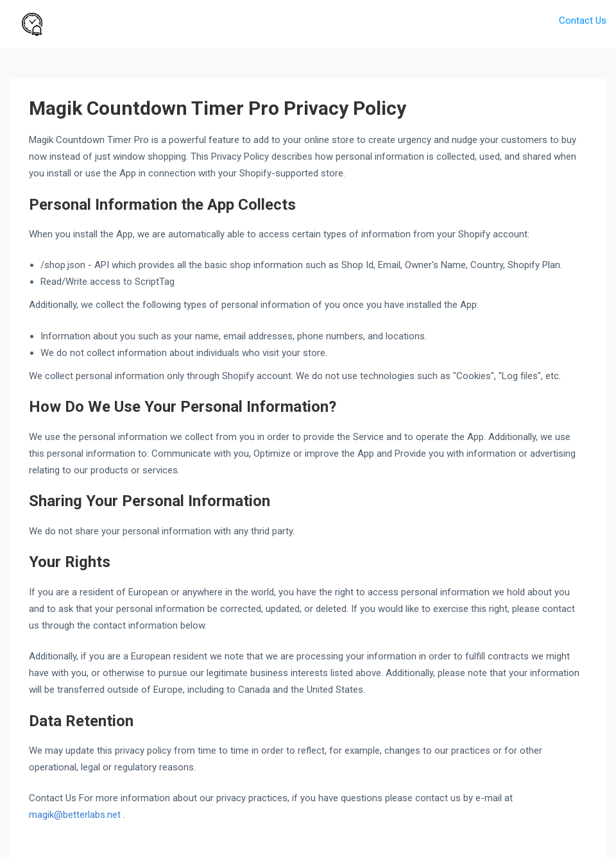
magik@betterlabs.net (76, 815)
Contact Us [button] (583, 21)
